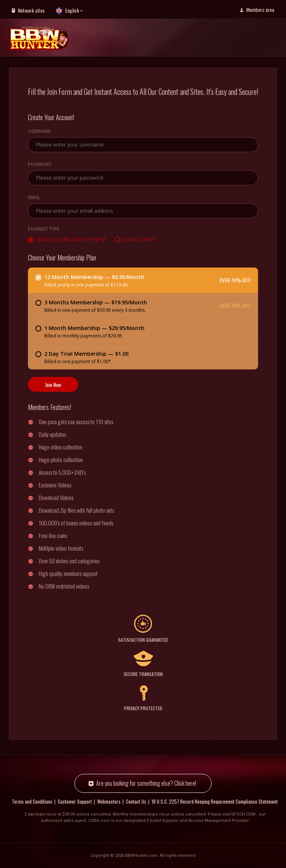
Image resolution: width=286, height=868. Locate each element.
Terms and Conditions (32, 801)
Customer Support (75, 801)
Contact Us (136, 801)
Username (39, 131)
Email (34, 198)
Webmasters (109, 801)
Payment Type (44, 229)
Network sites (31, 10)
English (72, 10)
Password (40, 164)
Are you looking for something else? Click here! (146, 783)
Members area (260, 9)
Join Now (53, 384)
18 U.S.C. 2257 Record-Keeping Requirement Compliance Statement (215, 801)
